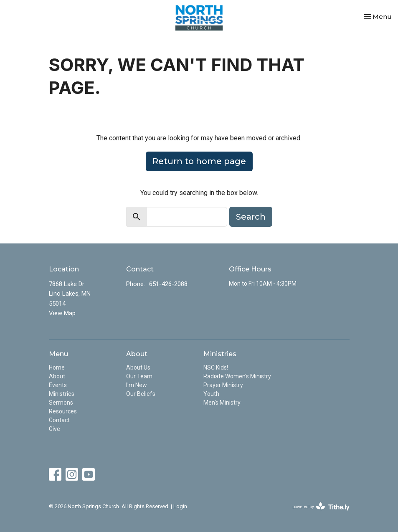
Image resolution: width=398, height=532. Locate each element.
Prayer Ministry (223, 385)
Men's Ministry (222, 403)
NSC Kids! (216, 367)
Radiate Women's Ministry (237, 376)
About (57, 376)
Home (57, 367)
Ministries (62, 394)
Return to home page (199, 161)
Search (251, 217)
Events (58, 385)
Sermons (61, 403)
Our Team (139, 376)
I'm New (137, 385)
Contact (59, 420)
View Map (62, 313)
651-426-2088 (168, 284)
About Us (138, 367)
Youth (211, 394)
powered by (321, 507)
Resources (63, 411)
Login (180, 506)
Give (55, 429)
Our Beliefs (141, 394)
